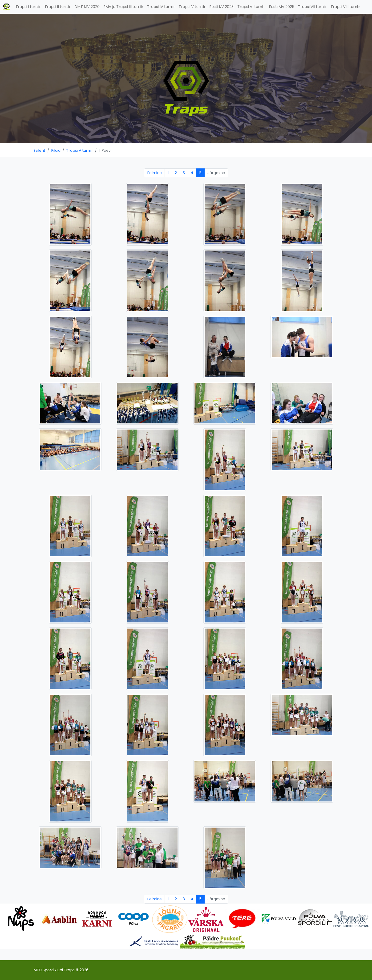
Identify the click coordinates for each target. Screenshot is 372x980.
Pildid (56, 150)
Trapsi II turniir (58, 7)
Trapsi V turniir (192, 7)
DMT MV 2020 (87, 7)
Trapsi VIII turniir (345, 7)
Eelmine (154, 173)
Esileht (39, 150)
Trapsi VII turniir (312, 7)
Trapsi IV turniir (161, 7)
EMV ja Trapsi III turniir (123, 7)
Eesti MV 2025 (282, 7)
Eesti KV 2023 (221, 7)
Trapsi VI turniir (251, 7)
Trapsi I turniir (28, 7)
